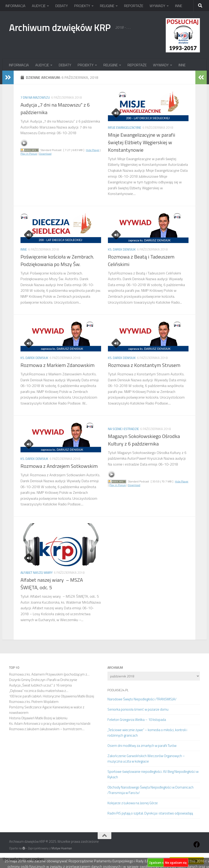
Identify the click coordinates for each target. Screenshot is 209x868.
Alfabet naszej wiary (37, 572)
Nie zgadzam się (176, 863)
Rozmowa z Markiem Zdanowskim (57, 365)
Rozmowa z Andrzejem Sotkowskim (59, 466)
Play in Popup (29, 154)
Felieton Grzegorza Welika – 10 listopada (137, 720)
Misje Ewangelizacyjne (125, 127)
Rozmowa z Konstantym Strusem (144, 365)
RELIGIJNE (107, 6)
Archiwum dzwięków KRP (60, 27)
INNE (179, 6)
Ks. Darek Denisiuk (122, 249)
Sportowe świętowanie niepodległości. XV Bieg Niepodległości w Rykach (153, 774)
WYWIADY (157, 6)
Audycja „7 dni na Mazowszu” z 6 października (55, 109)
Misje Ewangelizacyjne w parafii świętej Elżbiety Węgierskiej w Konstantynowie (141, 142)
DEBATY (62, 6)
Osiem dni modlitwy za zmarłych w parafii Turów (142, 746)
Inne (24, 249)
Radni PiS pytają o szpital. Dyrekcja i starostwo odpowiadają (150, 813)
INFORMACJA (15, 6)
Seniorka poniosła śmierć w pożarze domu (138, 709)
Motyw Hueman (62, 848)
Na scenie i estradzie (123, 429)
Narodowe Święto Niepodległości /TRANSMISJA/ (142, 699)
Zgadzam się (158, 863)
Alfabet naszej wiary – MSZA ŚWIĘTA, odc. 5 (52, 584)
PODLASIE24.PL (118, 690)
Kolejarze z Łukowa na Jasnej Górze (133, 803)
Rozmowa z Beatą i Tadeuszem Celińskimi (141, 260)
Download (45, 154)
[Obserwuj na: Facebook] (197, 845)
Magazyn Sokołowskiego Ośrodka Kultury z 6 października (144, 440)
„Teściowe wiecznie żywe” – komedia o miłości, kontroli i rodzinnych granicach (147, 733)
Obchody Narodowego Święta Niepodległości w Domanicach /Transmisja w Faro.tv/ (150, 790)
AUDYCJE (39, 6)
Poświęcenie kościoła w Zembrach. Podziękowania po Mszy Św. (57, 260)
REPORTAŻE (134, 6)
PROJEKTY (82, 6)
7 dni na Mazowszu (35, 97)
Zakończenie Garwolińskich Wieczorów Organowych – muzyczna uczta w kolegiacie (146, 759)
